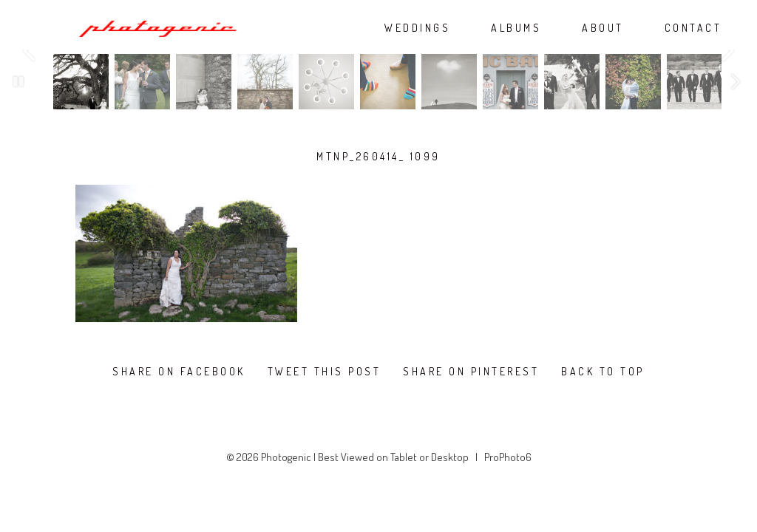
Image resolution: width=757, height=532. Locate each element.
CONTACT (693, 28)
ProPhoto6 (508, 457)
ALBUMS (516, 28)
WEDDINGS (417, 28)
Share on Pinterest (471, 372)
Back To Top (603, 372)
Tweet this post (325, 372)
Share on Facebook (179, 372)
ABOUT (603, 28)
